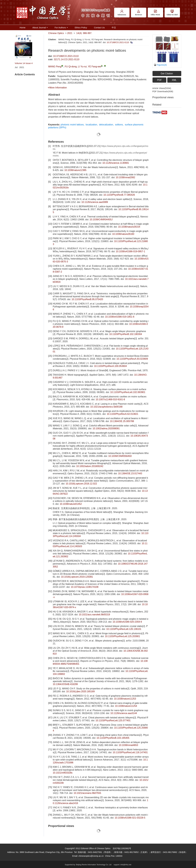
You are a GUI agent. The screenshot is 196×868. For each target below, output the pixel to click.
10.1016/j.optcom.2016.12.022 (81, 484)
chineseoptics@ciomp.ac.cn (91, 856)
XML (174, 80)
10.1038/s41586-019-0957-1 (131, 251)
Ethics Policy (81, 28)
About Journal (40, 28)
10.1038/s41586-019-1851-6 (120, 317)
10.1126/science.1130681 (116, 163)
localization (91, 125)
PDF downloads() (163, 91)
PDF (159, 80)
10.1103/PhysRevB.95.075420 (87, 299)
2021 (70, 33)
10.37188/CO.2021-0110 (118, 42)
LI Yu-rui (82, 67)
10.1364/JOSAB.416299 (65, 684)
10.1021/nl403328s (63, 773)
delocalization (106, 125)
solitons (119, 125)
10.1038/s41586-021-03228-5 (130, 818)
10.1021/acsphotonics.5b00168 (106, 407)
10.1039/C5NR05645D (120, 456)
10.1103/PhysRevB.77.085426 (119, 195)
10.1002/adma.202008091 (106, 428)
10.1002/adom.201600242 (90, 466)
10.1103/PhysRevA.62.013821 (122, 414)
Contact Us (99, 28)
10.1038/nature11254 (126, 706)
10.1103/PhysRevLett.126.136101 (124, 629)
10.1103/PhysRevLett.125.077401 (113, 720)
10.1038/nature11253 (125, 699)
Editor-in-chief (172, 13)
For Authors (61, 28)
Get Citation (167, 74)
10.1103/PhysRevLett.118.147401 (130, 752)
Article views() (162, 88)
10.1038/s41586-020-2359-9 (127, 622)
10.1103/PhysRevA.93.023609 (132, 359)
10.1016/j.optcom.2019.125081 (77, 577)
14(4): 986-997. (84, 33)
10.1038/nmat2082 (125, 177)
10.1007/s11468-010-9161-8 (110, 399)
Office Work (155, 13)
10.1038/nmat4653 (128, 745)
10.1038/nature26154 (129, 227)
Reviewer (139, 13)
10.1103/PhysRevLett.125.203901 (122, 636)
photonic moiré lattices (72, 125)
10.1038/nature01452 (71, 504)
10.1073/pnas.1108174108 (85, 587)
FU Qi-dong (71, 67)
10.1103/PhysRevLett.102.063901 (128, 392)
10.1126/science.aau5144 (124, 713)
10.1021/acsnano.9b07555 (87, 793)
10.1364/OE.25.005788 (122, 421)
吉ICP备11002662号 (122, 848)
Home (23, 28)
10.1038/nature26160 (123, 234)
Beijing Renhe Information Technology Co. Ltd (94, 865)
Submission (122, 13)
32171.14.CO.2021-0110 (67, 59)
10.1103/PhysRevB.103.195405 (113, 738)
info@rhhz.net (126, 865)
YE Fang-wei (95, 67)
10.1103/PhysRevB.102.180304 (126, 334)
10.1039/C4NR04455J (101, 220)
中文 (114, 28)
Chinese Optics (56, 33)
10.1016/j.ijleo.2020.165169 (80, 691)
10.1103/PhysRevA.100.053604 (110, 366)
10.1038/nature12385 (75, 170)
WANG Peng (55, 67)
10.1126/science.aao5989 (95, 202)
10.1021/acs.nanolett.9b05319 (94, 615)
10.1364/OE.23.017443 (130, 473)
